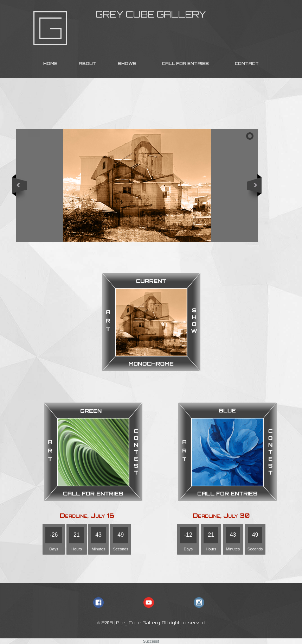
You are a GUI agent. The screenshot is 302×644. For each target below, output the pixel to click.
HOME (50, 64)
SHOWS (127, 64)
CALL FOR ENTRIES (185, 64)
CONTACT (247, 64)
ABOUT (88, 64)
